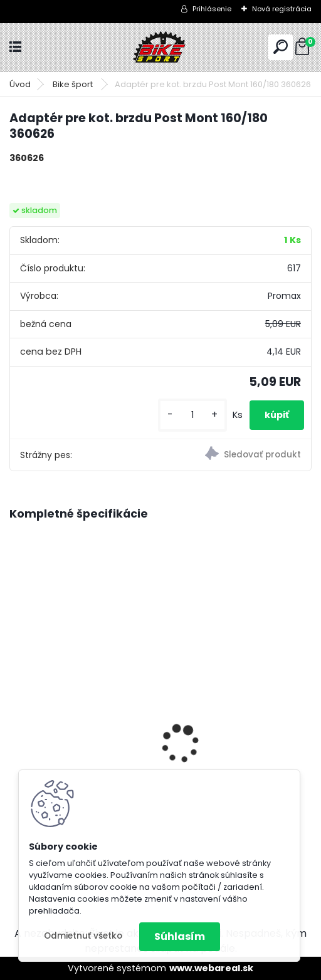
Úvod (20, 84)
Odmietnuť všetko (83, 936)
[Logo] (160, 47)
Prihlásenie (212, 9)
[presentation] (16, 722)
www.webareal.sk (211, 968)
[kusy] (192, 415)
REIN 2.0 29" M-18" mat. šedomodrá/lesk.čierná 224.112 (231, 711)
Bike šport (74, 84)
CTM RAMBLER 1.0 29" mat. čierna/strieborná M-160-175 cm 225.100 (80, 732)
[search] (281, 47)
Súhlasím (180, 936)
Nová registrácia (282, 9)
